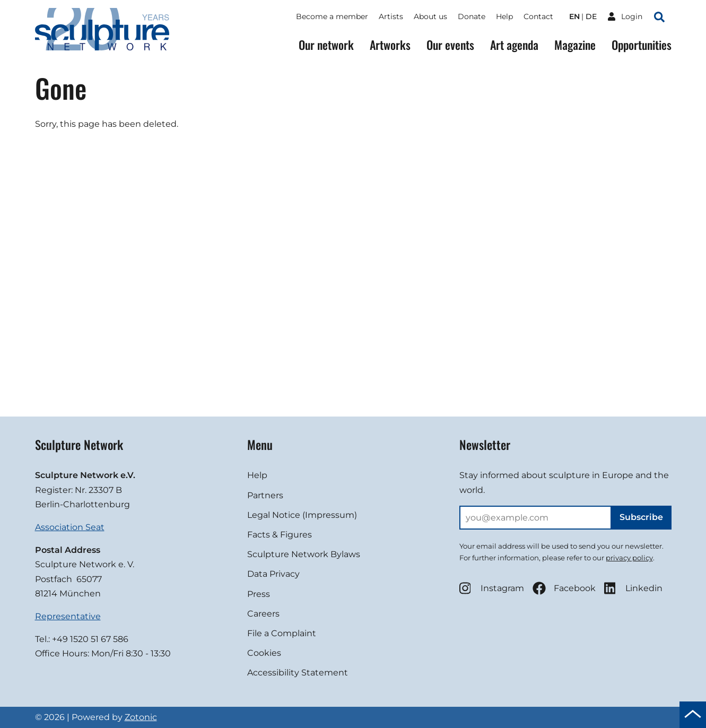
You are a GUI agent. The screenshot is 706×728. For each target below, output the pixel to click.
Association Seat (70, 527)
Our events (450, 45)
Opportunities (642, 45)
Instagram (492, 588)
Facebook (564, 588)
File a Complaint (282, 633)
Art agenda (514, 45)
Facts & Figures (280, 535)
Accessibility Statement (298, 673)
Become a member (332, 16)
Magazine (575, 45)
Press (259, 594)
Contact (538, 16)
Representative (68, 616)
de (591, 16)
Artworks (390, 45)
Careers (263, 614)
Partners (265, 495)
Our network (326, 45)
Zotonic (141, 717)
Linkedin (633, 588)
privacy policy (629, 558)
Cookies (264, 653)
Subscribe (641, 517)
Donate (472, 16)
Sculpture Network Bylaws (304, 554)
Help (504, 16)
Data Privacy (273, 574)
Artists (391, 16)
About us (430, 16)
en (574, 16)
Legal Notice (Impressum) (302, 515)
